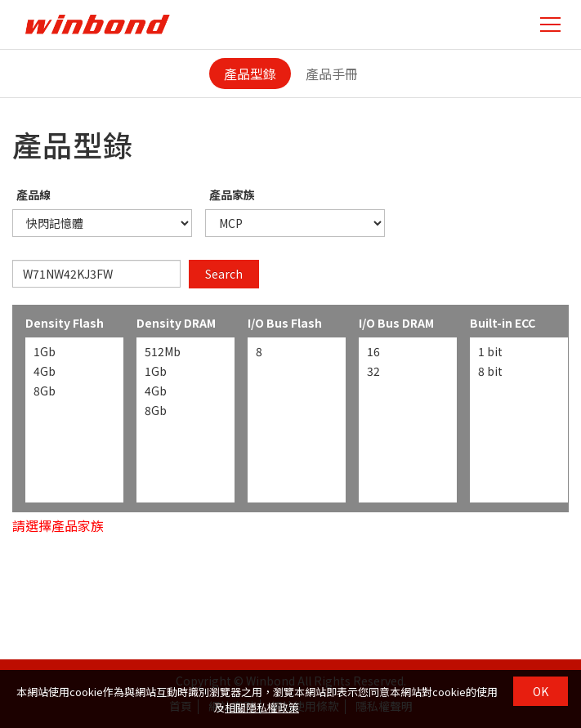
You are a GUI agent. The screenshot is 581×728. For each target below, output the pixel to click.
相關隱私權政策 (262, 707)
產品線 (34, 194)
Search (224, 274)
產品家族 (232, 194)
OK (541, 691)
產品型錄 (250, 74)
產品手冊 (332, 74)
